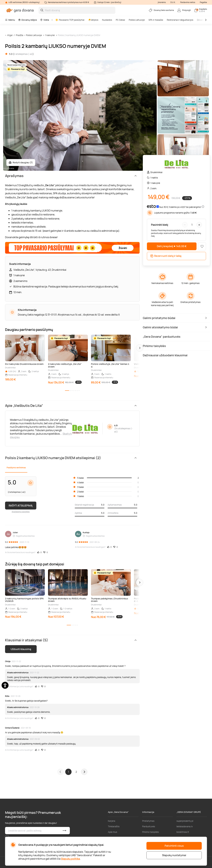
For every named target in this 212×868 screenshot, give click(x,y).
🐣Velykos (93, 20)
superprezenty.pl (185, 821)
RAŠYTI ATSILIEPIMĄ (21, 506)
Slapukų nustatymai (174, 855)
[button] (140, 348)
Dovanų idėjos (28, 20)
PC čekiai (120, 20)
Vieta (45, 20)
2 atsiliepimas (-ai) (23, 54)
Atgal (10, 35)
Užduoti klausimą (21, 649)
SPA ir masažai (156, 20)
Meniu (10, 20)
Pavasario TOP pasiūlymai (70, 20)
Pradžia (20, 35)
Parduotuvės (149, 826)
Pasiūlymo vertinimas (16, 468)
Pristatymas (148, 821)
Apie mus (112, 832)
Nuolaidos (107, 20)
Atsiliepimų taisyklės (21, 512)
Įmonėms (162, 2)
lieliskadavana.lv (185, 826)
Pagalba (203, 2)
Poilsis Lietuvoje (137, 20)
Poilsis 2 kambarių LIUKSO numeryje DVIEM (79, 35)
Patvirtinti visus (174, 846)
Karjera (112, 821)
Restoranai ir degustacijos (180, 20)
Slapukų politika (70, 859)
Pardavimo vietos (188, 2)
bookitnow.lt (183, 832)
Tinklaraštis (114, 826)
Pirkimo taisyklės (150, 832)
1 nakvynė (50, 35)
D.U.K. (173, 2)
